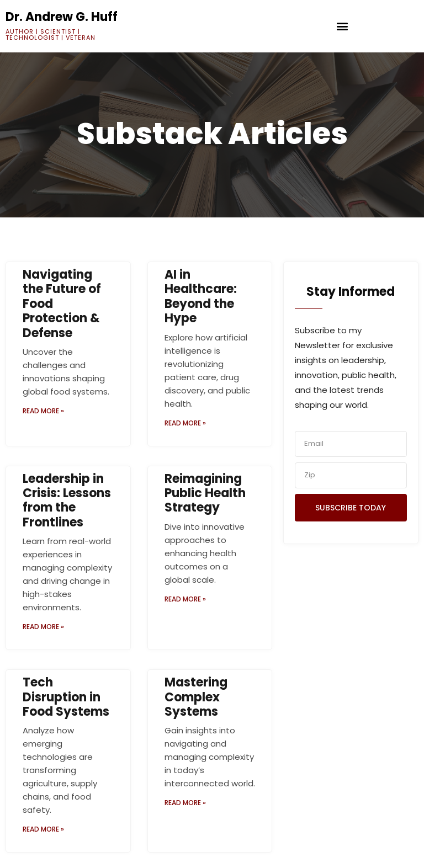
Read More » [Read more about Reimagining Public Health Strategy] (185, 599)
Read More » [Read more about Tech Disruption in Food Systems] (43, 829)
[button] (343, 26)
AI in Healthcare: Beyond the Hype (201, 296)
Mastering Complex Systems (196, 697)
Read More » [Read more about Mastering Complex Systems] (185, 803)
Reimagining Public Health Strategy (205, 493)
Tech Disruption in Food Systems (66, 697)
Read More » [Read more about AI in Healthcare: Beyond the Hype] (185, 423)
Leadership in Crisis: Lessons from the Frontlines (67, 500)
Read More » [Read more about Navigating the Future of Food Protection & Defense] (43, 411)
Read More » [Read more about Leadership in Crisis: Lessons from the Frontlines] (43, 627)
